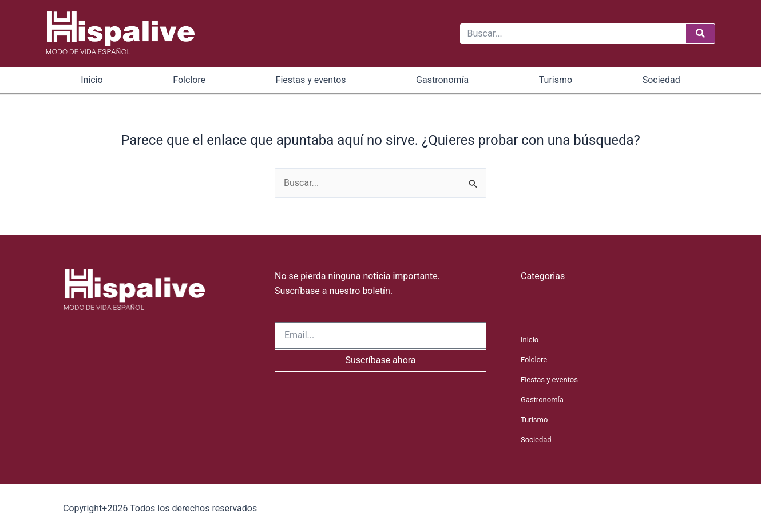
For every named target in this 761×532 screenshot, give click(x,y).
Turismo (556, 80)
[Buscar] (700, 34)
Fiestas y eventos (311, 80)
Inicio (92, 80)
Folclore (189, 80)
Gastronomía (442, 80)
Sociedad (661, 80)
